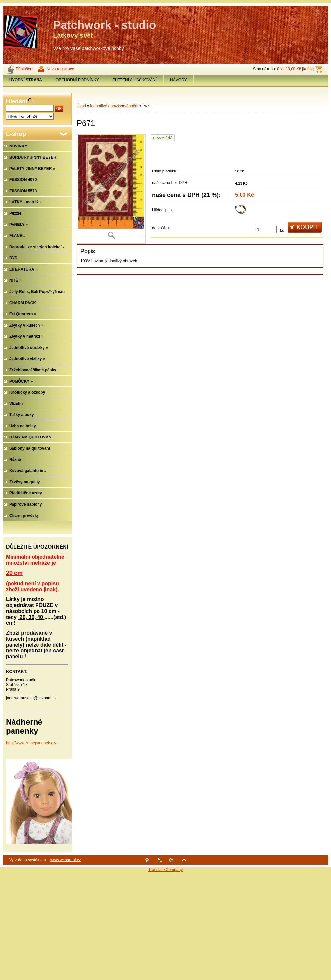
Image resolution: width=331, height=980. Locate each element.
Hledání (17, 101)
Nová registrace (60, 69)
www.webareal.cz (66, 860)
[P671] (111, 189)
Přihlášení (25, 69)
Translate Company (165, 870)
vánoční (131, 106)
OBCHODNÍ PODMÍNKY (77, 80)
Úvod (81, 106)
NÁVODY (178, 80)
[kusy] (266, 230)
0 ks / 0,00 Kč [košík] (295, 69)
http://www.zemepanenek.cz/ (31, 743)
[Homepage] (26, 80)
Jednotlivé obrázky (105, 106)
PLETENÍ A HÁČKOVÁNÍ (135, 80)
